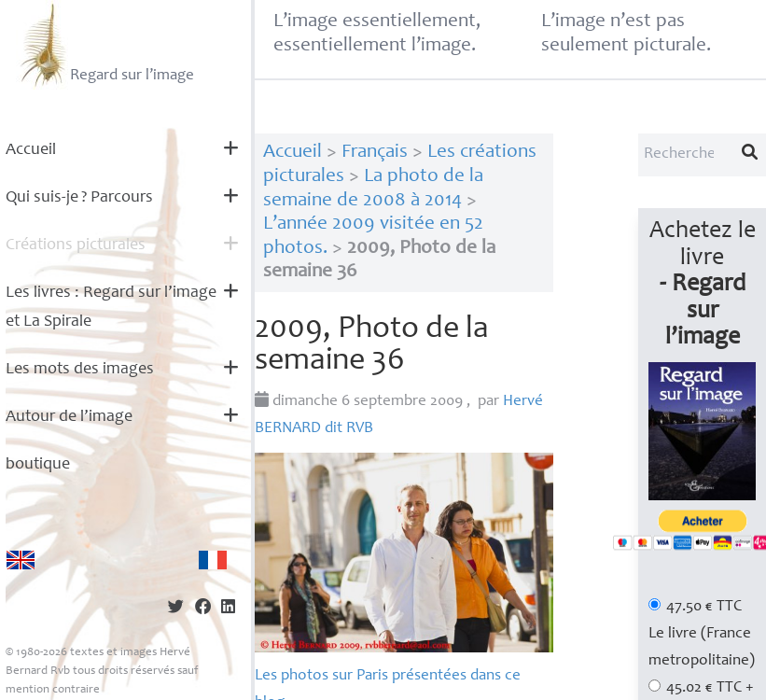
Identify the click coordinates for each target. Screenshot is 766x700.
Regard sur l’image (105, 45)
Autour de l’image (69, 417)
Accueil (31, 150)
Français (375, 153)
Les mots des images (80, 370)
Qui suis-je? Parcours (79, 198)
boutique (38, 465)
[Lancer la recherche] (750, 155)
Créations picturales (76, 245)
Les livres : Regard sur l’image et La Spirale (111, 308)
